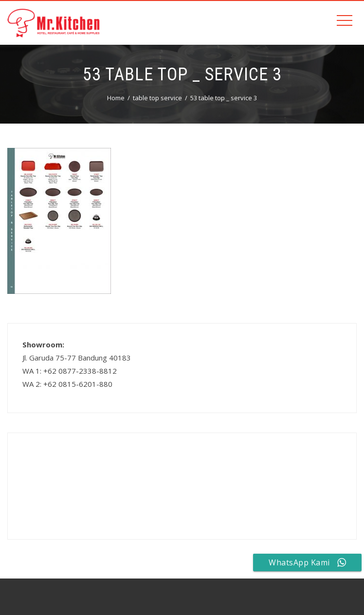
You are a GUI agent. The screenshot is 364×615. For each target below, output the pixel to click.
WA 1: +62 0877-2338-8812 (70, 371)
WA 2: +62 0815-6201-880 (67, 384)
